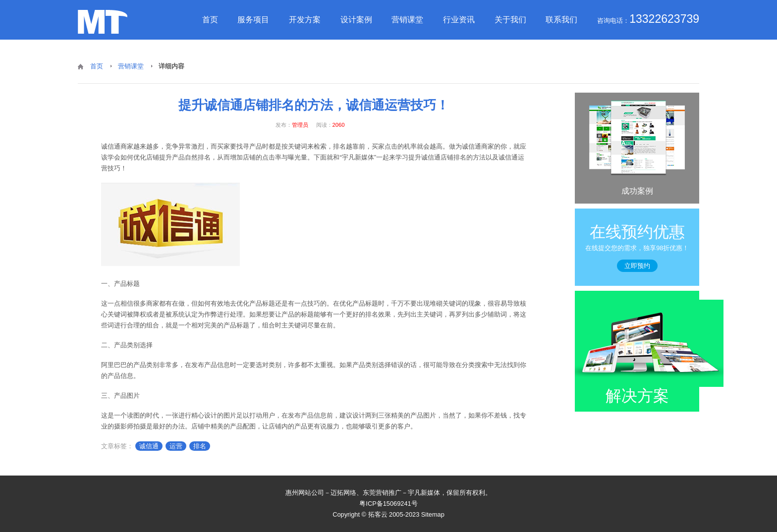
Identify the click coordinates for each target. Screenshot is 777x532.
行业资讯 (459, 20)
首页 (210, 20)
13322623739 (664, 19)
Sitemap (433, 514)
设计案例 (356, 20)
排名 (200, 446)
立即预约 (637, 266)
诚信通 (149, 446)
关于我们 (510, 20)
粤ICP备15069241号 (388, 504)
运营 (176, 446)
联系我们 (561, 20)
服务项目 (253, 20)
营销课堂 (407, 20)
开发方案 (305, 20)
